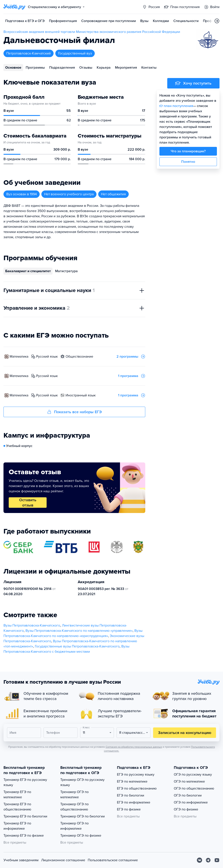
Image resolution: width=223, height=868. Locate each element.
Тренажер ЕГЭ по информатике (17, 826)
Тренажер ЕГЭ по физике (24, 836)
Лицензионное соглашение (63, 860)
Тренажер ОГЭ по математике (74, 795)
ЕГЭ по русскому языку (136, 775)
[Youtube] (217, 860)
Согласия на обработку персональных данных (134, 747)
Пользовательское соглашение (113, 860)
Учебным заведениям (21, 860)
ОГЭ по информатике (191, 802)
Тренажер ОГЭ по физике (81, 836)
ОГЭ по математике (189, 781)
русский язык (47, 357)
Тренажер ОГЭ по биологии (83, 816)
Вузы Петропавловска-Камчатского (32, 625)
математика (19, 357)
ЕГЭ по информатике (134, 802)
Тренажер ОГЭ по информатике (74, 826)
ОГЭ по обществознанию (194, 788)
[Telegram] (208, 860)
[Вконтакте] (199, 860)
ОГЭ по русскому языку (193, 775)
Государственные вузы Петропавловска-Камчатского (77, 646)
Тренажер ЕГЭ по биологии (25, 816)
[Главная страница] (14, 7)
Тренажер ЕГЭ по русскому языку (25, 782)
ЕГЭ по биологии (131, 795)
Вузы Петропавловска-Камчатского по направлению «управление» (79, 631)
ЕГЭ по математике (132, 781)
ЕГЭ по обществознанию (137, 788)
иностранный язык (81, 395)
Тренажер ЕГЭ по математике (17, 795)
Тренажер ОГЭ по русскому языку (82, 782)
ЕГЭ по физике (129, 809)
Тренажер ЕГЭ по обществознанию (17, 807)
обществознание (79, 357)
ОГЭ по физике (186, 809)
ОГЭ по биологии (188, 795)
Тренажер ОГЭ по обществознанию (74, 807)
